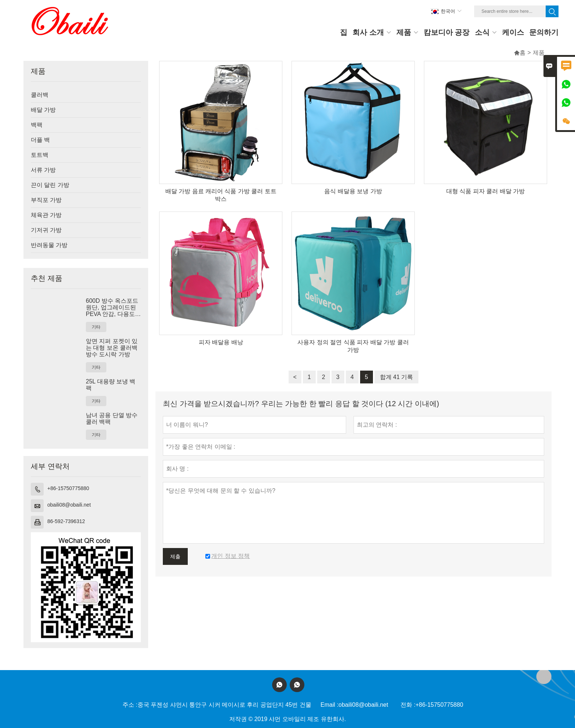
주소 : (130, 705)
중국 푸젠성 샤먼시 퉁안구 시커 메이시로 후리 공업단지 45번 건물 (224, 705)
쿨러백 (40, 95)
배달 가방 (43, 110)
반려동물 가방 (49, 245)
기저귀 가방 (46, 230)
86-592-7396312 (66, 521)
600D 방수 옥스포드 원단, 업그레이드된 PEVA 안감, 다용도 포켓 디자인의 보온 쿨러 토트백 (112, 308)
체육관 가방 (46, 215)
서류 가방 (43, 170)
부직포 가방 (46, 200)
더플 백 (40, 140)
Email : (329, 705)
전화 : (408, 705)
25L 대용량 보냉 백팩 (111, 385)
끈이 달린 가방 (50, 185)
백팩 (37, 125)
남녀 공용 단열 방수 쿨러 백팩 (112, 418)
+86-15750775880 (68, 488)
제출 (175, 556)
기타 (96, 327)
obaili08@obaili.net (69, 505)
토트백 (40, 155)
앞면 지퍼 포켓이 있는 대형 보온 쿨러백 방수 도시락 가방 (112, 348)
